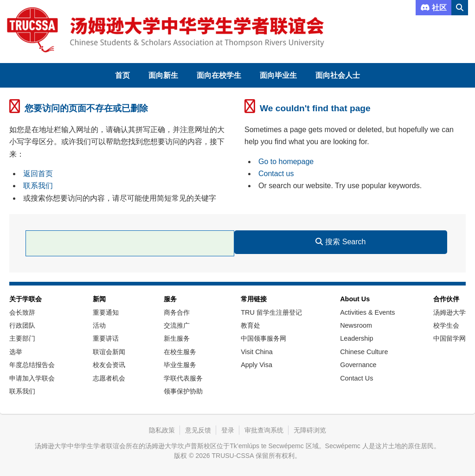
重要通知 (106, 312)
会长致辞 (22, 312)
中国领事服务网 (263, 338)
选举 (16, 352)
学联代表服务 (183, 378)
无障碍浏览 (310, 430)
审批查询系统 (264, 430)
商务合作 (177, 312)
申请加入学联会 (32, 378)
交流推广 (177, 325)
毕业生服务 (180, 365)
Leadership (356, 338)
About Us (355, 299)
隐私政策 (162, 430)
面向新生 (163, 75)
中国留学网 (449, 338)
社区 (433, 8)
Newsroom (356, 325)
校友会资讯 (109, 365)
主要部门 (22, 338)
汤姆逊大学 (449, 312)
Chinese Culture (364, 352)
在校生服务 (180, 352)
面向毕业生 (278, 75)
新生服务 (177, 338)
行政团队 (22, 325)
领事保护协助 (183, 391)
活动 (99, 325)
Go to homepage (286, 162)
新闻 (99, 299)
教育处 (250, 325)
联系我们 (38, 186)
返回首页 (38, 174)
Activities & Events (367, 312)
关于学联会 (26, 299)
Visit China (257, 352)
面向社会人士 (338, 75)
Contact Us (356, 378)
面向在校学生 (219, 75)
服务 (170, 299)
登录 (228, 430)
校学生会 (446, 325)
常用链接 (254, 299)
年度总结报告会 (32, 365)
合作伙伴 (446, 299)
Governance (358, 365)
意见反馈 (198, 430)
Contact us (276, 174)
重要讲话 (106, 338)
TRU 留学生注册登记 (271, 312)
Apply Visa (257, 365)
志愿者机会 (109, 378)
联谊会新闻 (109, 352)
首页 (122, 75)
